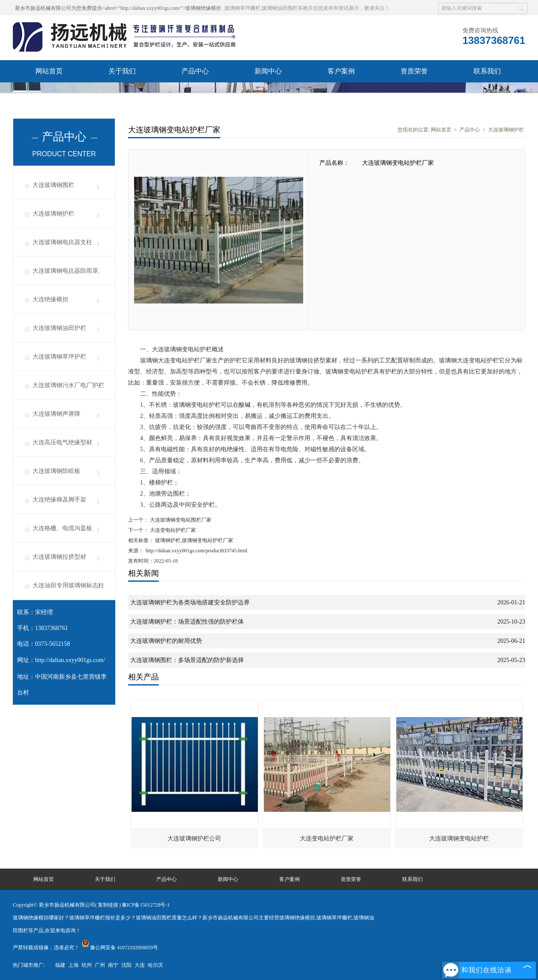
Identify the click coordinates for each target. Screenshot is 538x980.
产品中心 (195, 71)
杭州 (87, 965)
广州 (100, 965)
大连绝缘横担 (50, 299)
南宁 (113, 965)
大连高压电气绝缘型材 (62, 442)
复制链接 (108, 905)
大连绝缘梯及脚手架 (59, 500)
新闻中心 (268, 71)
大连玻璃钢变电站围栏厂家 (180, 520)
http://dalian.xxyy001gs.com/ (70, 660)
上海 (73, 965)
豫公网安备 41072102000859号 (120, 948)
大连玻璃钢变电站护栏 (459, 839)
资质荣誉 (414, 71)
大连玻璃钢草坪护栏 (59, 357)
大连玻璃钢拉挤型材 (59, 557)
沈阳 (126, 965)
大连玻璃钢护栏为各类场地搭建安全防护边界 (190, 602)
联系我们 (487, 71)
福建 (60, 965)
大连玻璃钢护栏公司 (194, 839)
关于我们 (122, 71)
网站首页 (49, 71)
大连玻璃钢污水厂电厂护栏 (68, 385)
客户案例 (341, 71)
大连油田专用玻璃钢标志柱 (68, 585)
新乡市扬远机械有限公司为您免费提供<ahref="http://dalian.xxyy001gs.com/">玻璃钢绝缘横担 (118, 8)
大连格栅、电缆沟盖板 (62, 528)
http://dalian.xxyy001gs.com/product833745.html (196, 551)
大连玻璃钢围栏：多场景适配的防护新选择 (187, 660)
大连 (140, 965)
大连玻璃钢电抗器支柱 (62, 242)
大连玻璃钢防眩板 (56, 471)
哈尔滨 (155, 965)
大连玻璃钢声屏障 (56, 414)
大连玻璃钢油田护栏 (59, 328)
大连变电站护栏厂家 (172, 530)
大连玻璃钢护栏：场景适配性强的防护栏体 (187, 622)
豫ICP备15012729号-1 (146, 905)
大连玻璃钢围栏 (53, 185)
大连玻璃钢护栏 (53, 214)
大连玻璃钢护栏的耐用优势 (166, 641)
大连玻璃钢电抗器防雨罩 (65, 271)
